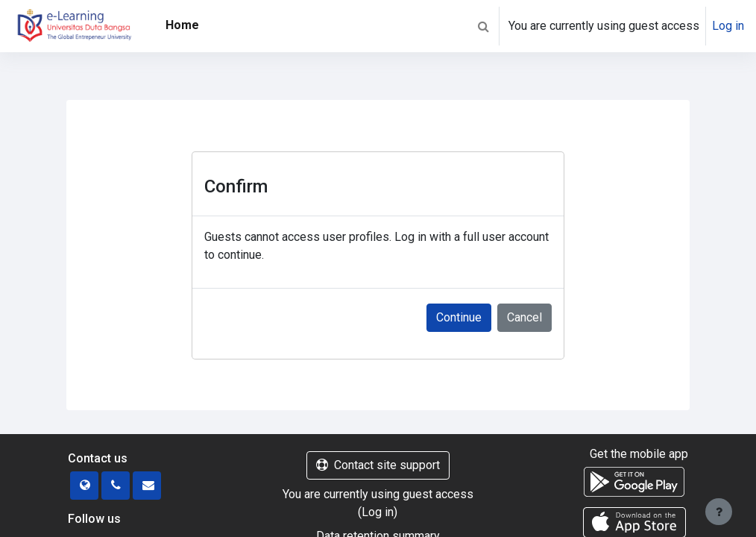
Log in (728, 26)
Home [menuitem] (182, 25)
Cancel (525, 317)
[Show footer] (719, 512)
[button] (483, 26)
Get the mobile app (639, 454)
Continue (459, 317)
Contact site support (378, 465)
